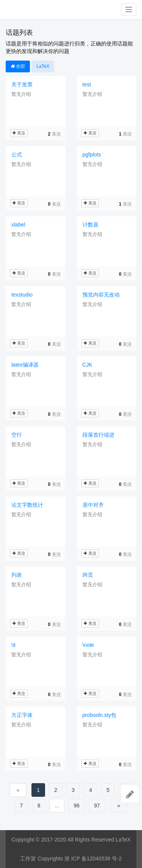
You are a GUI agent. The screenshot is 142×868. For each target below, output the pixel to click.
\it (13, 645)
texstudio (22, 295)
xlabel (18, 225)
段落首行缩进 (98, 435)
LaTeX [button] (43, 66)
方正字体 (22, 715)
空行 (17, 435)
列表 (17, 575)
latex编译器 (25, 365)
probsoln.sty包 (99, 715)
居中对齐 (93, 505)
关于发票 (22, 84)
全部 (18, 66)
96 (77, 806)
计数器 (91, 225)
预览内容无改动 (101, 295)
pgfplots (92, 155)
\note (88, 645)
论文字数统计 (27, 505)
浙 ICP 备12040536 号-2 (93, 859)
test (87, 84)
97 (97, 806)
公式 (17, 155)
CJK (87, 365)
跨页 (88, 575)
